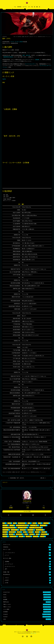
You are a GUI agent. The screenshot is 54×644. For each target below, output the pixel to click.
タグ (29, 7)
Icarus (35, 633)
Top (15, 7)
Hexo (32, 633)
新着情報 (19, 7)
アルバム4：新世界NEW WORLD (39, 37)
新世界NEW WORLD (8, 57)
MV (17, 37)
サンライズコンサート (31, 64)
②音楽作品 (5, 37)
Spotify (4, 79)
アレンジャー (49, 37)
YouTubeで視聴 (27, 511)
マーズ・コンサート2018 (16, 42)
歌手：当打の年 (30, 37)
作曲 (26, 37)
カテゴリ (25, 7)
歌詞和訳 (20, 37)
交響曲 (23, 37)
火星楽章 (37, 60)
